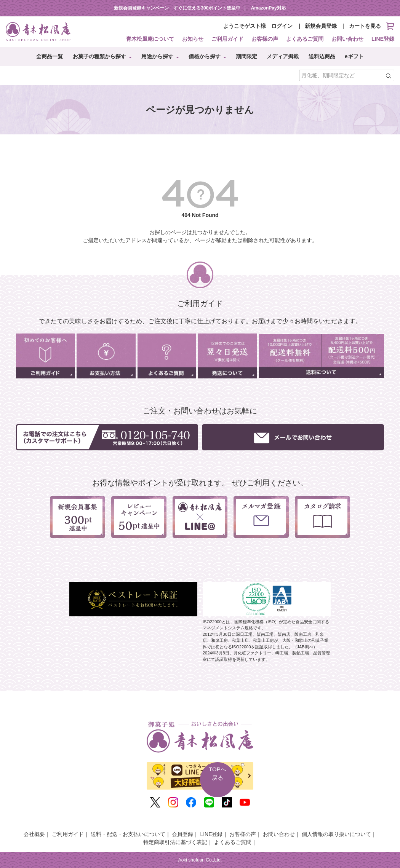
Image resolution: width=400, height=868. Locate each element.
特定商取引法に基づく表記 (175, 842)
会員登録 (182, 834)
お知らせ (193, 39)
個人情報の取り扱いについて (336, 834)
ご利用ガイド (227, 39)
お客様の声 (265, 39)
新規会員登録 (321, 26)
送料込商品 (322, 56)
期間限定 (246, 56)
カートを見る (372, 26)
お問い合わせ (347, 39)
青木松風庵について (150, 39)
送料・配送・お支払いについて (128, 834)
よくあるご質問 (305, 39)
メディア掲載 (283, 56)
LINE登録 (383, 39)
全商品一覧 (50, 56)
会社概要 (34, 834)
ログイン (282, 26)
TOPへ (218, 774)
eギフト (354, 56)
